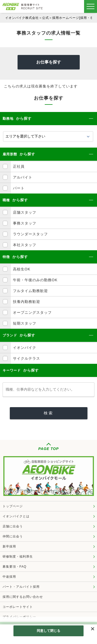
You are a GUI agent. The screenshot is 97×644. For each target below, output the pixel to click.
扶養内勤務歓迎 (27, 302)
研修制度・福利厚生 (18, 557)
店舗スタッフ (25, 212)
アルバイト (23, 177)
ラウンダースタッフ (30, 234)
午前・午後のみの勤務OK (35, 280)
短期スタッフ (25, 323)
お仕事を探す (49, 62)
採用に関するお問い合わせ (23, 597)
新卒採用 (9, 546)
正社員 (19, 166)
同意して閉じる (49, 631)
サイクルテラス (27, 358)
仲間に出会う (13, 536)
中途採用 (9, 577)
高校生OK (22, 269)
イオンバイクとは (16, 516)
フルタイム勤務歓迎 (30, 291)
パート (19, 188)
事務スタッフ (25, 223)
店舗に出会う (13, 526)
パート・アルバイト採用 (21, 587)
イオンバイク (25, 348)
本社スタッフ (25, 245)
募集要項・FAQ (14, 567)
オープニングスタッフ (32, 312)
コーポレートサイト (18, 607)
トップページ (13, 506)
